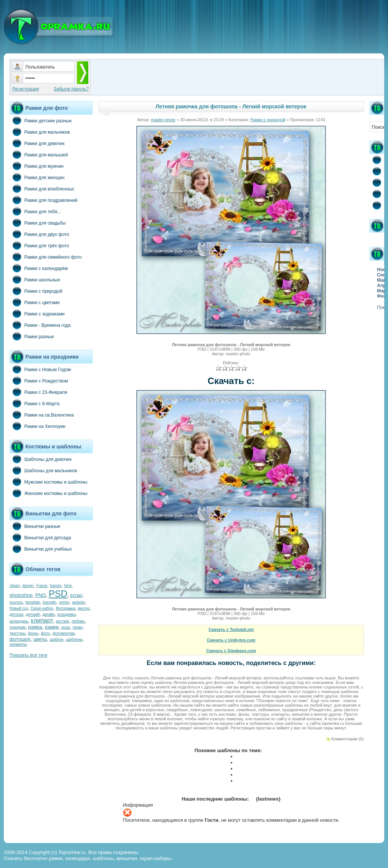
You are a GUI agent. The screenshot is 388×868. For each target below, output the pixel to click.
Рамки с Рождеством (39, 381)
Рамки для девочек (37, 143)
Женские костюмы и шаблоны (48, 493)
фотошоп (20, 639)
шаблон (56, 639)
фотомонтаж (64, 633)
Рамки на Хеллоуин (38, 426)
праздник (17, 627)
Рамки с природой (36, 291)
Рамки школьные (35, 279)
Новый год (19, 608)
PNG (41, 595)
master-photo (163, 120)
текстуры (17, 633)
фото (45, 633)
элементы (18, 644)
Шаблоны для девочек (41, 459)
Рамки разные (32, 336)
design (28, 586)
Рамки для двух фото (39, 234)
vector (64, 602)
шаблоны (74, 639)
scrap (76, 595)
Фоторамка (65, 608)
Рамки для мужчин (37, 166)
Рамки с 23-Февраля (38, 392)
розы (66, 627)
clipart (15, 586)
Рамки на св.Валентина (42, 415)
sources (16, 602)
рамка (35, 627)
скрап (78, 627)
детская (16, 614)
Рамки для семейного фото (46, 257)
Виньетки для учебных (41, 549)
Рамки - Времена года (40, 325)
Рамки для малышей (39, 155)
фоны (33, 633)
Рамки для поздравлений (43, 200)
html (68, 586)
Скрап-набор (42, 608)
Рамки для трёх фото (39, 245)
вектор (84, 608)
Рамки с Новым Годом (40, 369)
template (33, 602)
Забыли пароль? (71, 89)
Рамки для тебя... (35, 211)
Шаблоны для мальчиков (43, 470)
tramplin (50, 602)
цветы (40, 639)
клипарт (42, 621)
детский (33, 614)
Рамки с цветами (35, 302)
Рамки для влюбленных (42, 189)
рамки (52, 627)
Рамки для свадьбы (38, 223)
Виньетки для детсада (40, 537)
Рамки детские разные (41, 120)
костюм (63, 621)
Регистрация (26, 89)
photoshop (21, 595)
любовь (78, 621)
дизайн (49, 614)
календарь (19, 621)
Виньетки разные (35, 526)
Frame (42, 586)
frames (56, 586)
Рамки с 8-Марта (34, 403)
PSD (58, 594)
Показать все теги (28, 655)
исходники (67, 614)
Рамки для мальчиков (40, 132)
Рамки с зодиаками (37, 314)
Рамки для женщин (37, 177)
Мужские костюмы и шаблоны (48, 482)
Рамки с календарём (39, 268)
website (78, 602)
